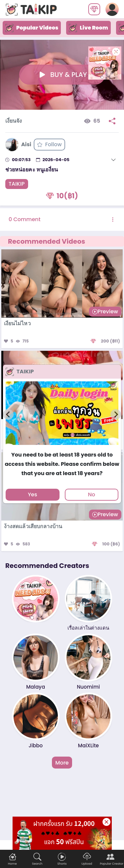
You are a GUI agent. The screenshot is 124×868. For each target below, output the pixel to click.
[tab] (62, 448)
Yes (32, 495)
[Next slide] (116, 414)
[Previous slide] (8, 414)
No (92, 495)
